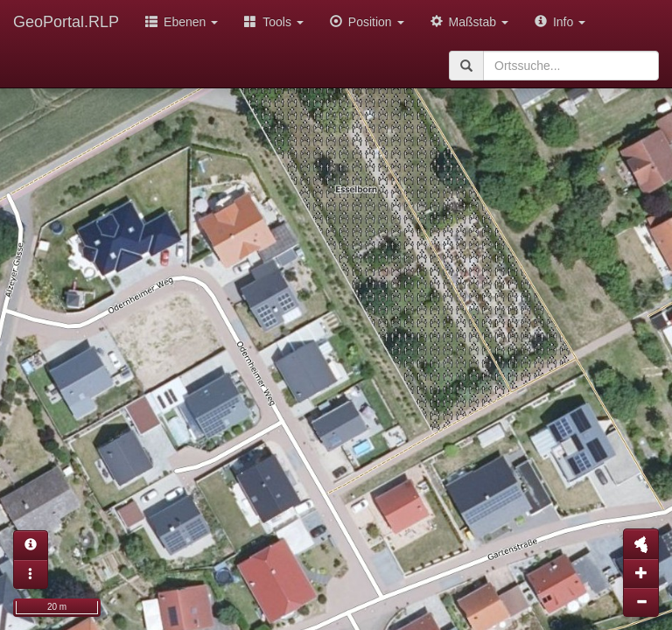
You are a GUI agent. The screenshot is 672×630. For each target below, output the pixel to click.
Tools (274, 22)
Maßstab (469, 22)
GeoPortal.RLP (66, 22)
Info (560, 22)
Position (367, 22)
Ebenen (182, 22)
